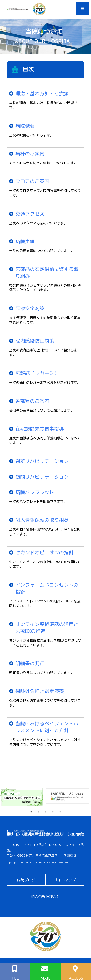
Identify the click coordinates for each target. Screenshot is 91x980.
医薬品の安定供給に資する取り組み (47, 272)
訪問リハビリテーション (42, 477)
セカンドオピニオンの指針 (44, 552)
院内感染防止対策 (35, 341)
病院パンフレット (35, 492)
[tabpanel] (23, 797)
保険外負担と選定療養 (40, 691)
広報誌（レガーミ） (37, 373)
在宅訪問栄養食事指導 (40, 429)
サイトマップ (65, 880)
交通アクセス (30, 214)
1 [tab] (31, 812)
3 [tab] (46, 812)
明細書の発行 (30, 663)
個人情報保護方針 (46, 896)
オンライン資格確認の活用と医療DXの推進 (47, 627)
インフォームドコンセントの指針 (47, 588)
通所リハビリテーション (42, 461)
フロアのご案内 (32, 181)
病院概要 (25, 126)
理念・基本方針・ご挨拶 (42, 93)
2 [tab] (38, 812)
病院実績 (25, 241)
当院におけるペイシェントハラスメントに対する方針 (47, 727)
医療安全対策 (30, 308)
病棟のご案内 (30, 154)
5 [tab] (60, 812)
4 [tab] (53, 812)
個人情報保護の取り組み (42, 520)
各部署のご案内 (32, 401)
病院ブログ (26, 880)
